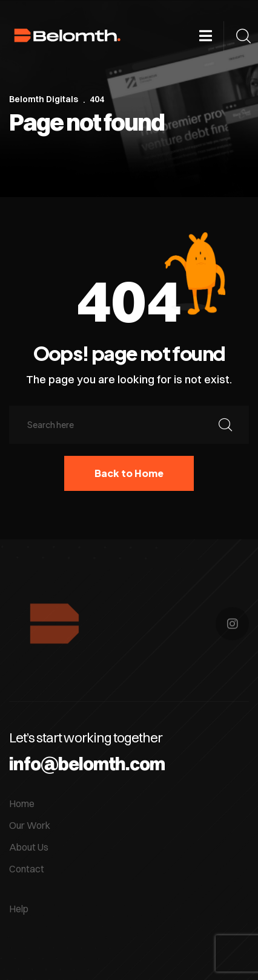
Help (19, 909)
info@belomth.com (87, 764)
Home (22, 803)
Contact (27, 869)
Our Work (30, 825)
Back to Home (129, 473)
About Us (29, 847)
